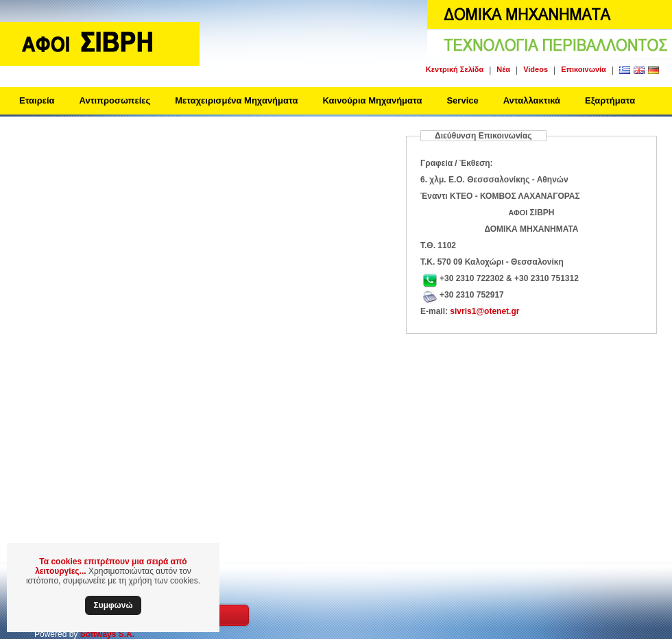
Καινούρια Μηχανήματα (372, 100)
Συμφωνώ (113, 605)
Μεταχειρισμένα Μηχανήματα (236, 100)
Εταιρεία (37, 100)
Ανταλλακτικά (532, 100)
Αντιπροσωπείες (115, 100)
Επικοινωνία (584, 69)
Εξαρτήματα (610, 100)
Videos (536, 69)
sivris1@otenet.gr (484, 311)
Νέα (503, 69)
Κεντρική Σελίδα (455, 69)
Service (462, 100)
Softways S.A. (107, 634)
